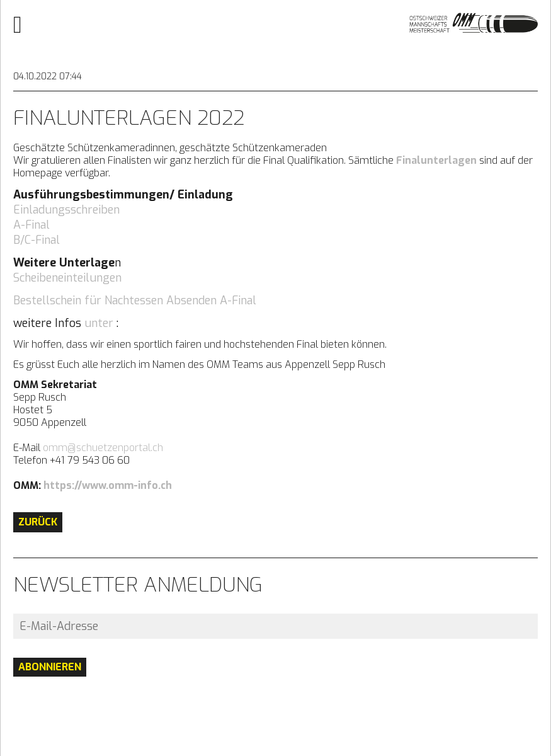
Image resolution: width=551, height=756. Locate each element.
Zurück (38, 522)
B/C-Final (37, 240)
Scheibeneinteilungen (67, 278)
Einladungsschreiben (66, 210)
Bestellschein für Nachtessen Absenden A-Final (135, 301)
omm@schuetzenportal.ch (103, 448)
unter (99, 323)
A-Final (31, 225)
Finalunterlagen (436, 160)
